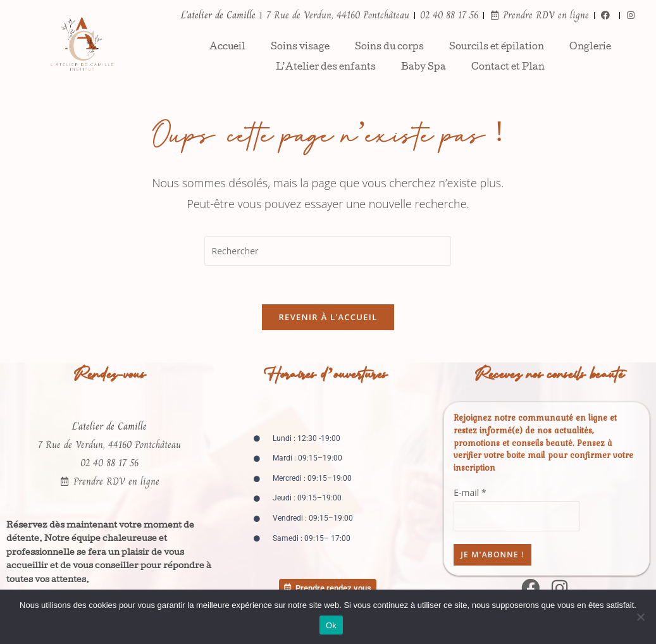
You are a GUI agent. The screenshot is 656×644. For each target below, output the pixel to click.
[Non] (640, 617)
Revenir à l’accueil (328, 317)
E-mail (470, 492)
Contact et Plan (508, 68)
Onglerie (590, 47)
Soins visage (300, 47)
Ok (331, 625)
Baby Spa (424, 68)
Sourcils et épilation (497, 47)
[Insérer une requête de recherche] (328, 251)
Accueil (227, 47)
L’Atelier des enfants (326, 68)
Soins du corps (389, 47)
